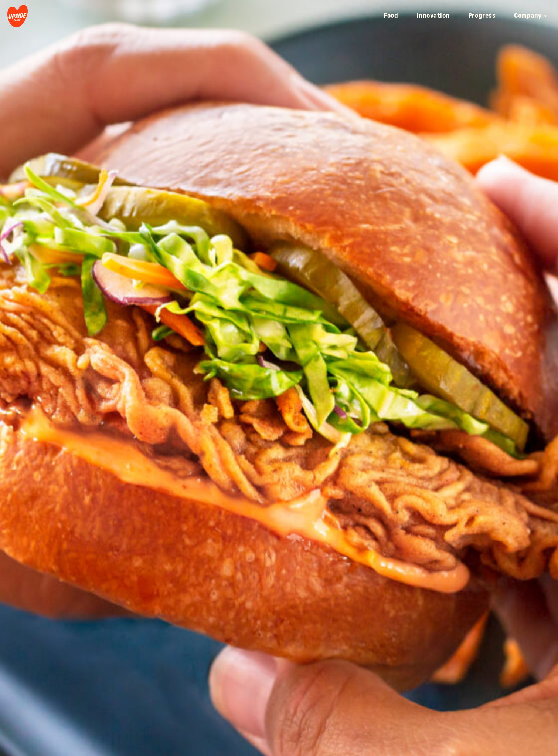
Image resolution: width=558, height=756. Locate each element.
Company (530, 16)
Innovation (433, 16)
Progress (482, 16)
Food (391, 16)
